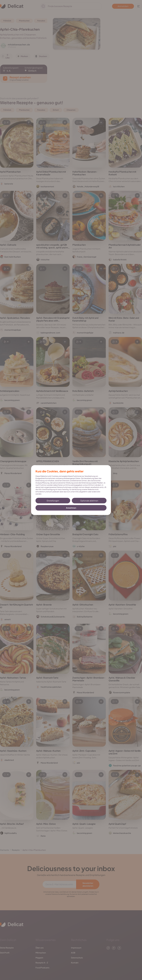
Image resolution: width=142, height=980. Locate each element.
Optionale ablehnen (89, 501)
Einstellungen (53, 501)
